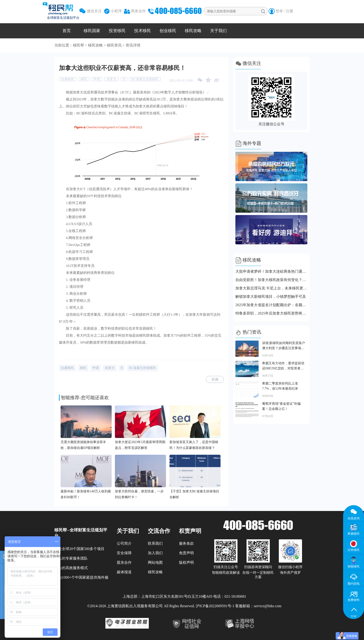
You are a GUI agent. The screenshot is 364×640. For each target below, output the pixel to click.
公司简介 (124, 543)
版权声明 (186, 562)
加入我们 (155, 553)
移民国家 (92, 31)
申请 (97, 79)
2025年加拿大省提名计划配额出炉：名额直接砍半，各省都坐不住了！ (271, 305)
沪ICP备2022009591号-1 (215, 606)
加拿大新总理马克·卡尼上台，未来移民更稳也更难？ (271, 288)
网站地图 (155, 562)
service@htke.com (268, 606)
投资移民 (117, 31)
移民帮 (78, 45)
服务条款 (186, 543)
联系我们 (155, 543)
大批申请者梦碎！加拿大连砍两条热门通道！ (271, 271)
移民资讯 (114, 45)
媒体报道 (124, 572)
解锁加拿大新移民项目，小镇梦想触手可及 (271, 297)
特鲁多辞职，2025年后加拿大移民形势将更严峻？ (271, 313)
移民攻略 (193, 31)
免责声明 (186, 553)
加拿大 (111, 79)
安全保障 (124, 553)
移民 (84, 79)
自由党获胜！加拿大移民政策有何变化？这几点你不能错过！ (271, 280)
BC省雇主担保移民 (145, 79)
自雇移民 (68, 79)
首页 (67, 31)
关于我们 (218, 31)
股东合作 (124, 562)
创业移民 (168, 31)
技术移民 (143, 31)
